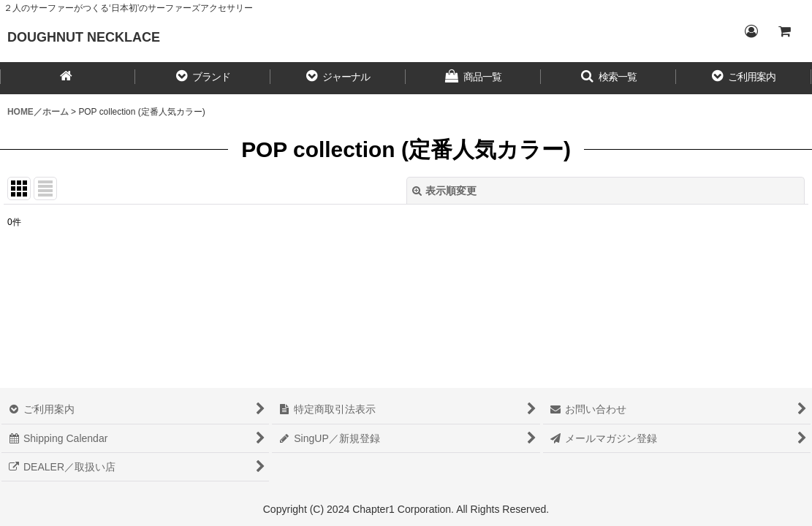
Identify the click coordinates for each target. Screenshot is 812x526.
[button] (203, 78)
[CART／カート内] (784, 31)
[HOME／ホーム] (68, 78)
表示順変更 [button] (444, 191)
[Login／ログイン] (751, 31)
